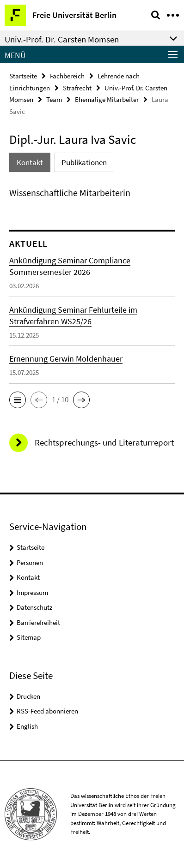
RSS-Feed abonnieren (47, 711)
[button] (18, 400)
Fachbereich (67, 76)
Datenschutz (34, 607)
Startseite (23, 76)
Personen (30, 562)
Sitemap (29, 637)
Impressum (32, 592)
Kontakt (28, 577)
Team (54, 99)
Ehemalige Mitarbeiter (107, 99)
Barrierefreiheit (38, 622)
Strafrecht (77, 88)
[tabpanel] (92, 193)
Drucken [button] (28, 696)
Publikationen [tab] (84, 162)
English (27, 726)
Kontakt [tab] (30, 162)
